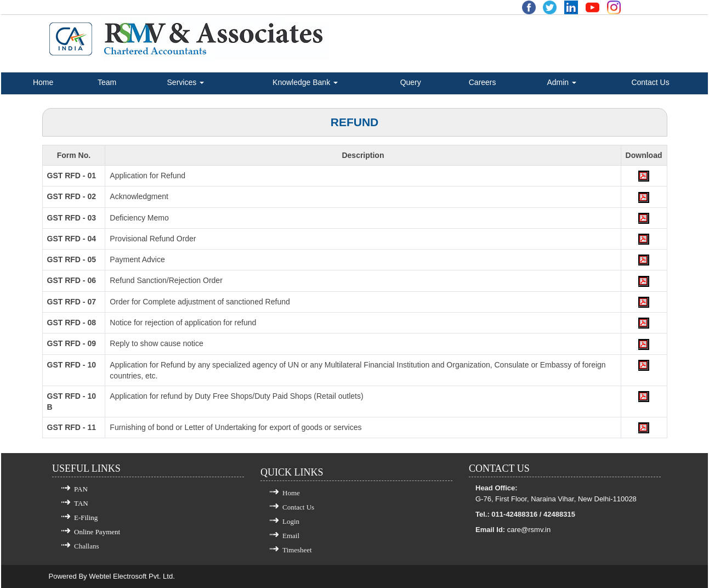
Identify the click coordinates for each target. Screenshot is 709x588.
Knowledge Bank (305, 82)
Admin (561, 82)
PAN (81, 489)
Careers (483, 82)
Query (411, 82)
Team (107, 82)
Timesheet (297, 550)
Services (186, 82)
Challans (87, 546)
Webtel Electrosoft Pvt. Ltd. (132, 576)
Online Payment (97, 532)
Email (291, 536)
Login (291, 521)
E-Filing (86, 518)
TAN (81, 503)
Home (43, 82)
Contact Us (650, 82)
